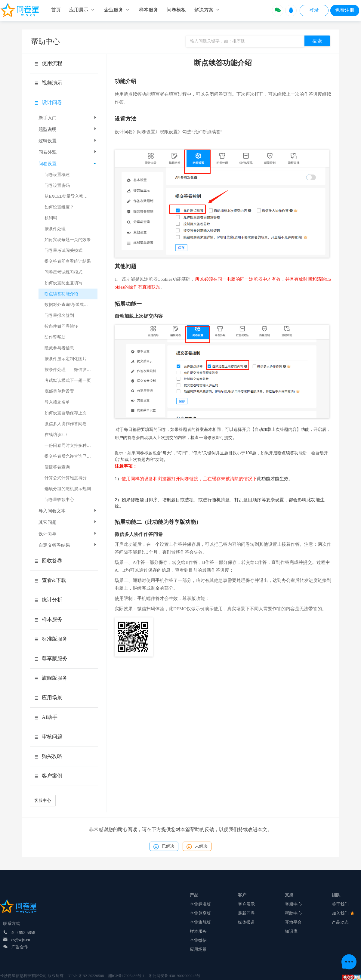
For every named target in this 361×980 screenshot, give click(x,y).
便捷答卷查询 (57, 467)
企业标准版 (200, 904)
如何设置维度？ (59, 207)
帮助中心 (293, 913)
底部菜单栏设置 (59, 391)
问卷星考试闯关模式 (63, 250)
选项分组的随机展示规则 (68, 489)
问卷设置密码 (57, 185)
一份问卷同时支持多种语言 (70, 445)
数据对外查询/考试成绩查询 (70, 305)
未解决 (197, 847)
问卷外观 (68, 152)
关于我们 (340, 904)
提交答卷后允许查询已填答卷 (71, 456)
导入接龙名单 (57, 402)
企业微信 (198, 940)
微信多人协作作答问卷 (66, 424)
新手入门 (68, 118)
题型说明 (68, 129)
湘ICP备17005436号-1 (126, 976)
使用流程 (52, 63)
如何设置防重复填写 (63, 283)
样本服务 (198, 931)
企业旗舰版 (200, 922)
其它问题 (68, 522)
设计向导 (68, 534)
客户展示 (246, 904)
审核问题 (52, 737)
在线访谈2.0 (56, 435)
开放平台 (293, 922)
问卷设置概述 (57, 175)
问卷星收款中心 (59, 500)
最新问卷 (246, 913)
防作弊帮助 (55, 337)
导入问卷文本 (68, 511)
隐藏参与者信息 (59, 348)
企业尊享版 (200, 913)
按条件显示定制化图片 (66, 359)
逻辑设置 (68, 141)
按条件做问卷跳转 (61, 326)
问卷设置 (67, 164)
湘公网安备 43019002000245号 (174, 976)
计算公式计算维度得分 (66, 478)
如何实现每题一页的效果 (68, 240)
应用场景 (198, 949)
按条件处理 (55, 229)
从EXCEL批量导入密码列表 (70, 196)
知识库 (291, 931)
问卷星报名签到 (59, 315)
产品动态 (340, 922)
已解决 (164, 847)
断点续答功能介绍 (61, 294)
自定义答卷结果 (68, 545)
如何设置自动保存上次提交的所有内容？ (71, 413)
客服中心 (43, 801)
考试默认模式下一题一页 (68, 380)
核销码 (51, 218)
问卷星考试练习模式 (63, 272)
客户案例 (52, 776)
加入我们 (343, 913)
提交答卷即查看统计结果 (68, 261)
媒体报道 (246, 922)
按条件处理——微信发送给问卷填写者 (71, 370)
